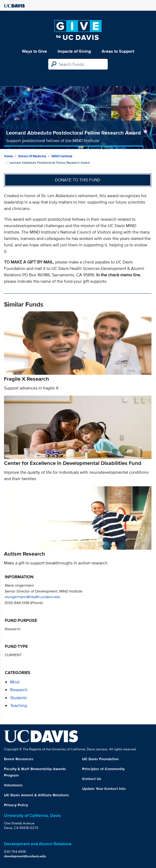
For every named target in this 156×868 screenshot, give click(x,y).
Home (8, 156)
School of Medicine (32, 156)
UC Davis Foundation (100, 759)
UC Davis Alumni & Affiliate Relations (37, 795)
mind (15, 682)
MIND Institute (62, 156)
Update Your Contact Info (104, 789)
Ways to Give (34, 51)
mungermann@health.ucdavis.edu (33, 597)
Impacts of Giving (74, 51)
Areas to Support (118, 51)
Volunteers (13, 785)
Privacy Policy (16, 805)
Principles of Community (103, 769)
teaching (19, 706)
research (19, 690)
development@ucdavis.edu (25, 856)
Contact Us (92, 779)
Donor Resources (19, 759)
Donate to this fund (78, 180)
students (18, 698)
